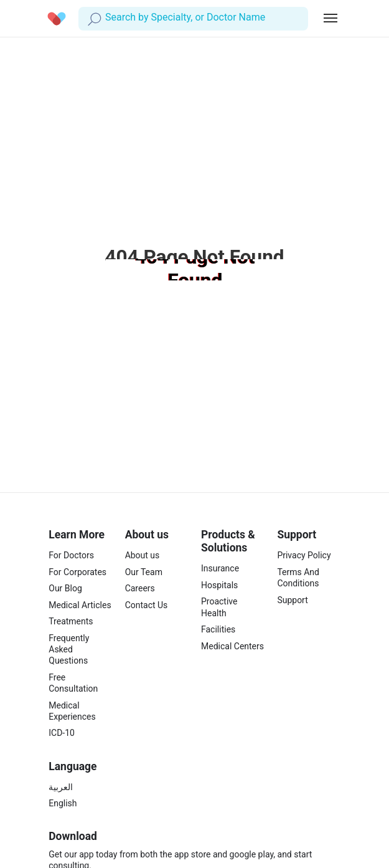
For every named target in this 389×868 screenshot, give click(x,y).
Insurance (220, 568)
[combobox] (106, 18)
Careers (140, 588)
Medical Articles (80, 605)
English (63, 803)
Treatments (71, 621)
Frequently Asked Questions (69, 649)
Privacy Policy (304, 555)
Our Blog (65, 588)
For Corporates (77, 572)
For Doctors (71, 555)
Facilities (218, 629)
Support (292, 600)
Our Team (144, 572)
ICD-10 (62, 733)
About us (143, 555)
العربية (61, 787)
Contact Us (147, 605)
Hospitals (219, 585)
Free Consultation (73, 683)
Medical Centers (232, 646)
